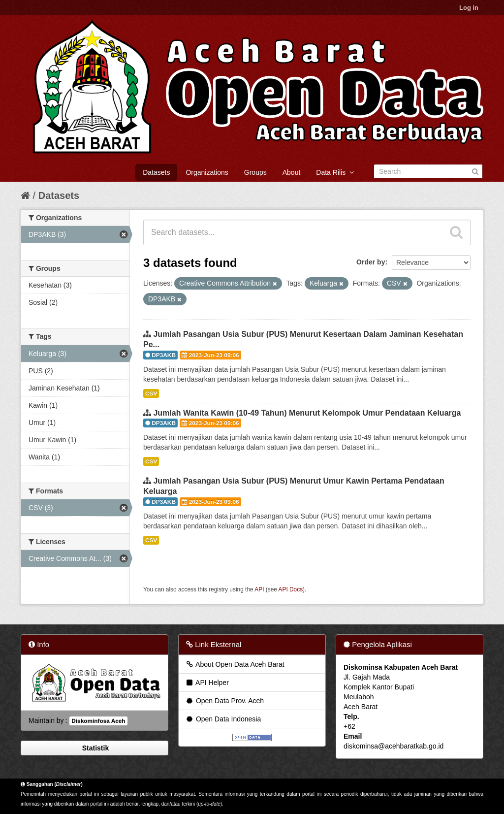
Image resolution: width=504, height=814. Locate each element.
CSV (151, 393)
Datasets (156, 172)
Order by (371, 262)
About (292, 172)
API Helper (207, 683)
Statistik (94, 748)
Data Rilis (335, 172)
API (259, 589)
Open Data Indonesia (223, 719)
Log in (469, 8)
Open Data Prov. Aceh (224, 701)
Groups (255, 172)
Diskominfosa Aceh (98, 721)
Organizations (207, 172)
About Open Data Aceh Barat (235, 664)
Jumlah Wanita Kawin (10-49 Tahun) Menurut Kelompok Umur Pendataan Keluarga (307, 413)
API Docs (291, 589)
